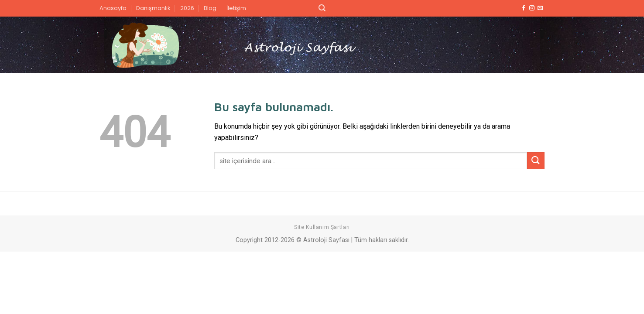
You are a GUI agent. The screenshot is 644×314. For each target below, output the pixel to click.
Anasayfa (113, 8)
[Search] (322, 8)
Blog (210, 8)
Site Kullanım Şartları (322, 227)
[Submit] (536, 161)
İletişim (236, 8)
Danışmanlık (153, 8)
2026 (187, 8)
